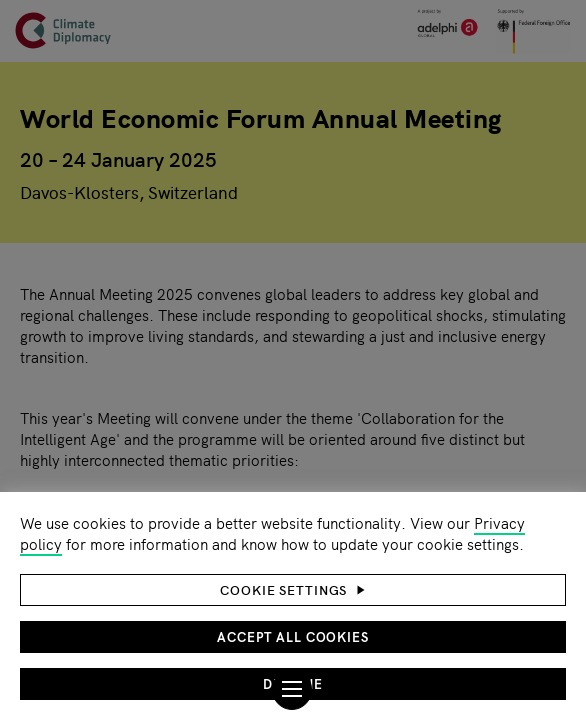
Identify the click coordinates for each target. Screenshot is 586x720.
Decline (293, 683)
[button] (293, 590)
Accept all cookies (293, 636)
